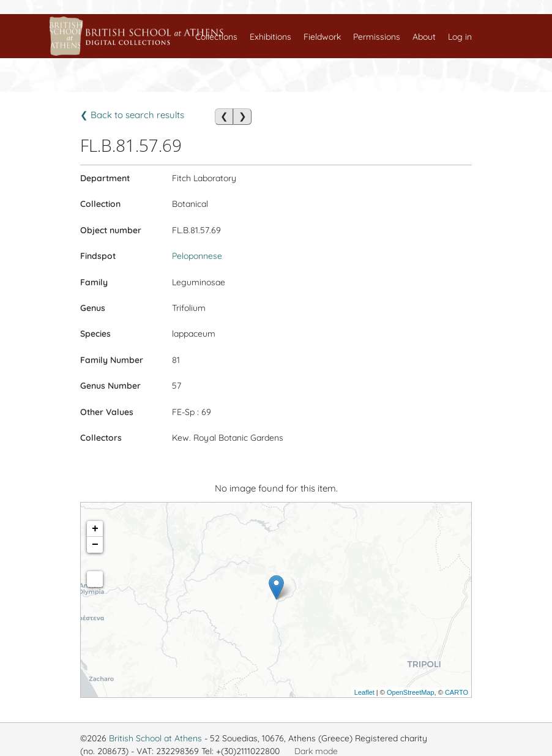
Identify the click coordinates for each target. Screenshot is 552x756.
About (424, 37)
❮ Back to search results (132, 115)
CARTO (457, 692)
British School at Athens (155, 738)
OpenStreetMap (411, 692)
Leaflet (364, 692)
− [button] (95, 545)
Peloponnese (197, 256)
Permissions (377, 37)
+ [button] (95, 529)
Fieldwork (322, 37)
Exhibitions (270, 37)
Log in (460, 37)
